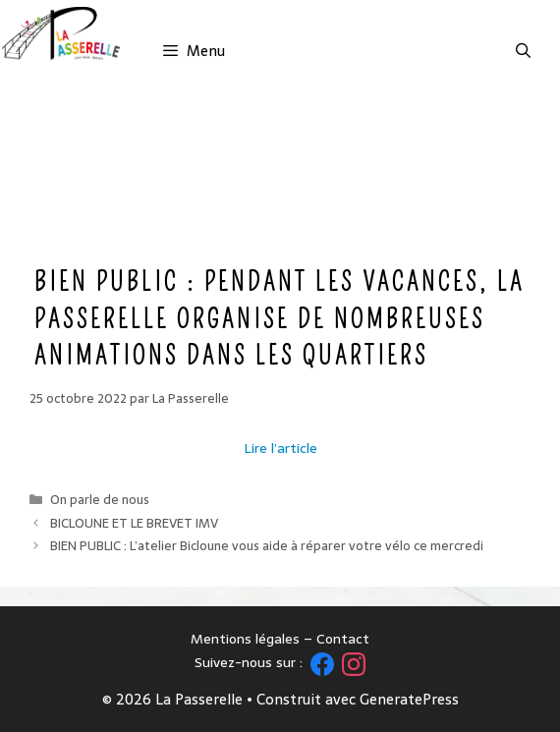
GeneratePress (409, 699)
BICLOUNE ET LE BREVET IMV (134, 523)
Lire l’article (280, 448)
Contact (343, 639)
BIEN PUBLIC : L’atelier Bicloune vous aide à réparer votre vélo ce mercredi (267, 546)
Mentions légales (245, 639)
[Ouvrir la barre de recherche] (523, 51)
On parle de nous (100, 500)
